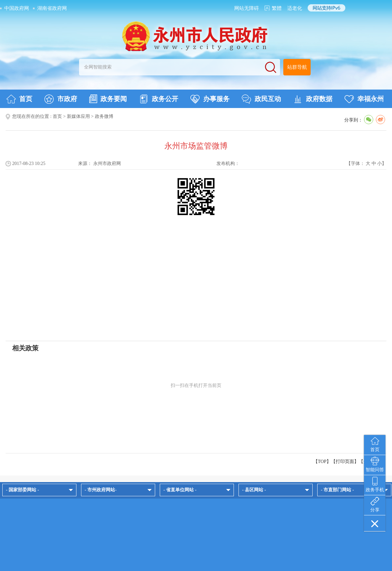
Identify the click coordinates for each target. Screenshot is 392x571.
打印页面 (345, 462)
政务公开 (159, 99)
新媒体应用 (78, 116)
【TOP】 (322, 462)
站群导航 (297, 67)
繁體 (277, 8)
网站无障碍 (247, 8)
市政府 (61, 99)
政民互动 (261, 99)
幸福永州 (364, 99)
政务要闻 (108, 99)
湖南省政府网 (52, 8)
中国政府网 (17, 8)
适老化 (295, 8)
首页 (19, 99)
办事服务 (210, 99)
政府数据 (313, 99)
